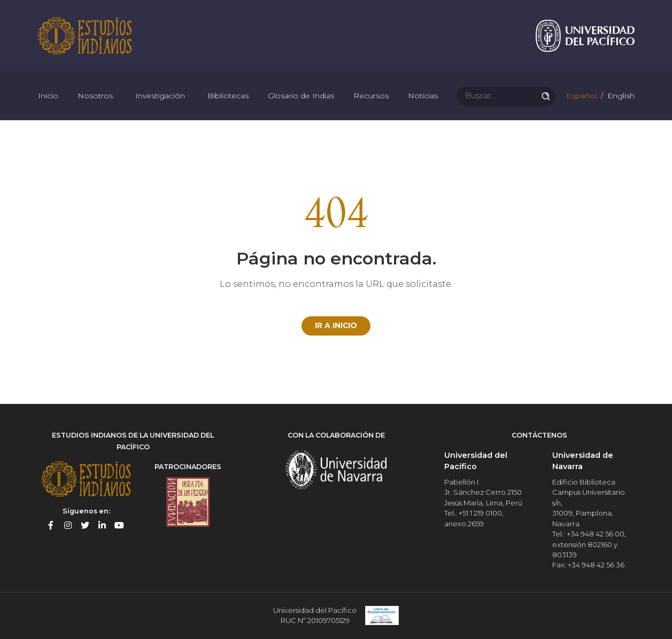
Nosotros (95, 96)
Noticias (423, 96)
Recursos (371, 96)
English (620, 96)
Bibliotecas (228, 96)
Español (580, 96)
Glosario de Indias (301, 96)
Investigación (160, 96)
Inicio (48, 96)
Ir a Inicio (336, 326)
